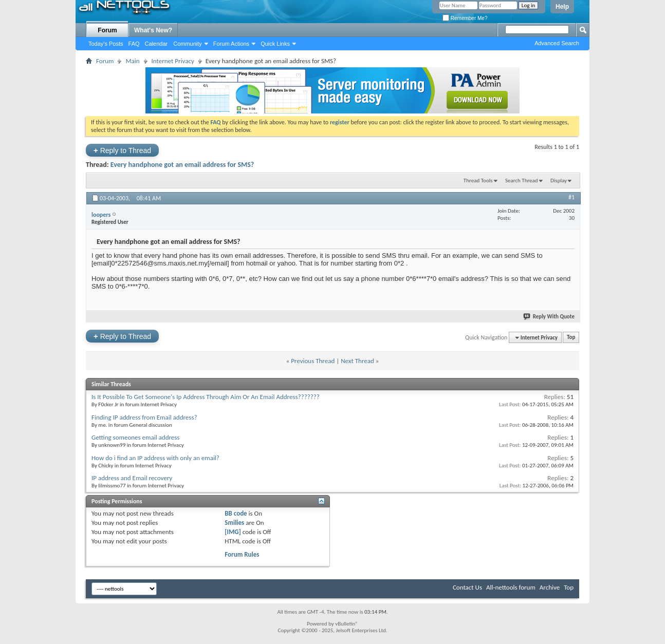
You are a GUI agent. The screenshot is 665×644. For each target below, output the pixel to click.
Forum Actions (231, 44)
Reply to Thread (122, 150)
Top (571, 338)
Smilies (234, 523)
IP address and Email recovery (132, 478)
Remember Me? (465, 18)
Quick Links (275, 44)
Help (562, 7)
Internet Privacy (173, 61)
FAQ (134, 44)
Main (132, 61)
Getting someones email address (135, 437)
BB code (236, 513)
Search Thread (522, 181)
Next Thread (357, 361)
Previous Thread (313, 361)
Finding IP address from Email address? (144, 417)
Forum (107, 30)
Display (559, 181)
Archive (550, 587)
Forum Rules (242, 554)
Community (188, 44)
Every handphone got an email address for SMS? (182, 165)
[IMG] (233, 532)
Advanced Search (557, 43)
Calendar (156, 44)
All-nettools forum (511, 587)
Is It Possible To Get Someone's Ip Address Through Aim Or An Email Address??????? (206, 397)
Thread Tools (478, 181)
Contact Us (467, 587)
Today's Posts (106, 44)
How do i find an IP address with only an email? (155, 458)
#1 (571, 197)
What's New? (153, 30)
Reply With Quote (549, 317)
